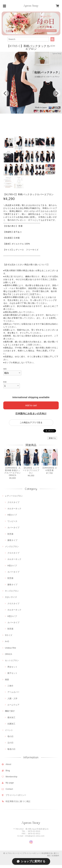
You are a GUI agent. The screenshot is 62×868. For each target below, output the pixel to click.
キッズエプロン (12, 591)
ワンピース (12, 521)
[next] (57, 93)
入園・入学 (12, 699)
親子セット (12, 673)
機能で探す (10, 711)
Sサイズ (9, 635)
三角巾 (10, 686)
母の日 (10, 736)
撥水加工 (11, 717)
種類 (5, 369)
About (8, 764)
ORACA (9, 654)
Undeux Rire (10, 648)
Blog (8, 771)
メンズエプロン (12, 547)
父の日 (10, 743)
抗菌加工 (11, 724)
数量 (5, 382)
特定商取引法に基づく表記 (18, 801)
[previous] (5, 93)
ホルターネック (14, 509)
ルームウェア (13, 705)
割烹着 (10, 534)
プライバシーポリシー (16, 795)
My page (10, 783)
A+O (7, 641)
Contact (9, 789)
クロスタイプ (13, 502)
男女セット (12, 667)
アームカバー (13, 692)
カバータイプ (13, 528)
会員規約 (56, 856)
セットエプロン (12, 660)
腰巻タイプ (12, 540)
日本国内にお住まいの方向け (31, 413)
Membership (11, 777)
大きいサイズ (11, 597)
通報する (52, 438)
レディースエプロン (14, 496)
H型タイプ (12, 515)
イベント (9, 730)
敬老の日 (11, 749)
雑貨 (7, 680)
